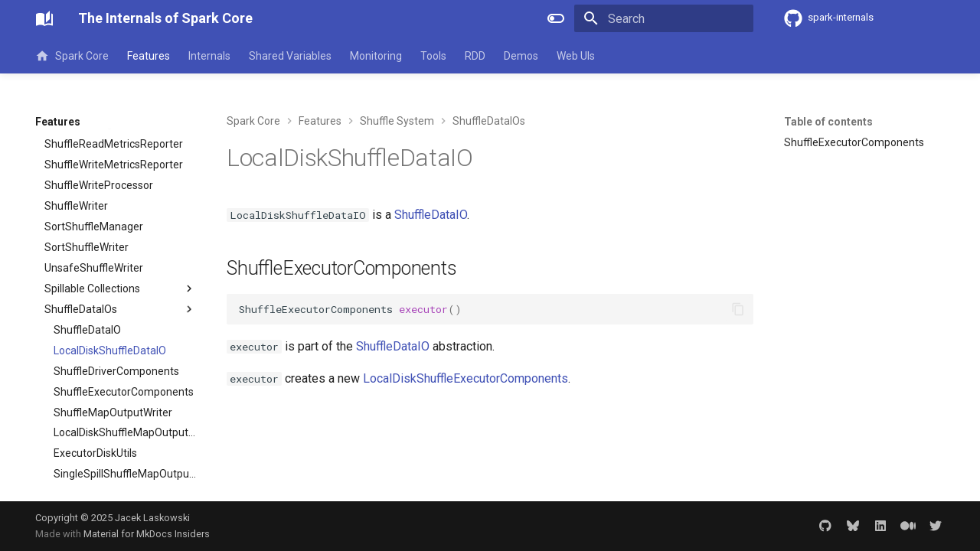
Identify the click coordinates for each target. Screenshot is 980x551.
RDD (475, 56)
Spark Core (72, 56)
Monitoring (376, 56)
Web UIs (576, 56)
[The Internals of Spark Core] (44, 18)
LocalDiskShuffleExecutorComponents (465, 378)
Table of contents (828, 122)
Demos (521, 56)
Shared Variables (290, 56)
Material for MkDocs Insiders (147, 534)
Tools (433, 56)
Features (149, 56)
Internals (209, 56)
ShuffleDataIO (431, 215)
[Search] (664, 18)
